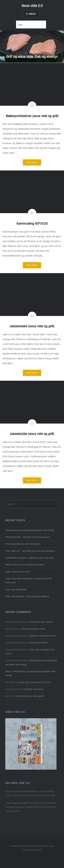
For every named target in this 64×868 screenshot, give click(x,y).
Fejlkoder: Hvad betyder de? (43, 636)
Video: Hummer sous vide (17, 572)
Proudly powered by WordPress (25, 846)
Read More (32, 162)
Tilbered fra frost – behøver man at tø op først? (28, 537)
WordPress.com (34, 850)
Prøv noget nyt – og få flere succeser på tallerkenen (30, 551)
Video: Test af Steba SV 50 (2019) (35, 682)
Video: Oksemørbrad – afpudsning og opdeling (27, 596)
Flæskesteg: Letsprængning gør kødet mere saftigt (30, 530)
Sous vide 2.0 (32, 6)
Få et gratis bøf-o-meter (41, 622)
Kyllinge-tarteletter (38, 643)
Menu (32, 14)
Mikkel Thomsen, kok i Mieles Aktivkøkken (25, 565)
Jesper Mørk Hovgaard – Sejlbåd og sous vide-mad (29, 558)
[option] (32, 47)
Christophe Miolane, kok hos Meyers (23, 544)
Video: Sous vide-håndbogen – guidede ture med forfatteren (29, 580)
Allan (8, 671)
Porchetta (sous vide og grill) (30, 696)
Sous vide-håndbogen (16, 589)
